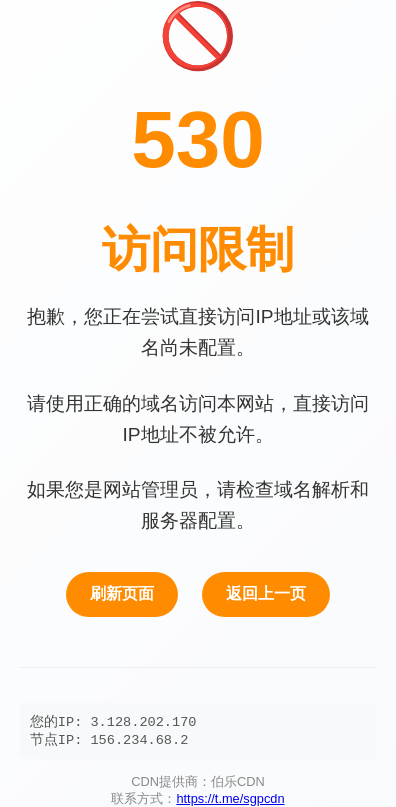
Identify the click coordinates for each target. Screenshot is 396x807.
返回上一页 (266, 591)
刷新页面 (122, 591)
